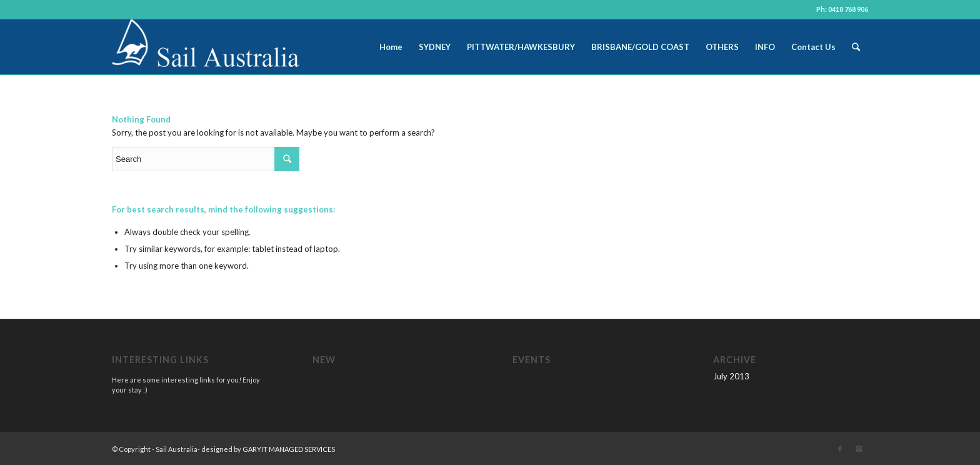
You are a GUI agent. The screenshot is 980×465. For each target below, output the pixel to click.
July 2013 (731, 376)
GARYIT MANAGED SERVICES (289, 449)
